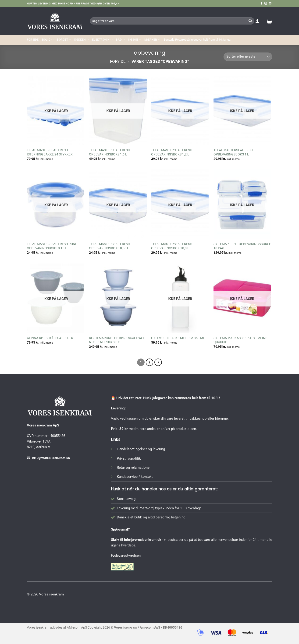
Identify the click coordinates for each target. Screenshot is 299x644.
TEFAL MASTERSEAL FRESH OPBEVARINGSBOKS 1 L (234, 152)
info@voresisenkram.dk (143, 540)
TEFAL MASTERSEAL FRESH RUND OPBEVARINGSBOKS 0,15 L (52, 246)
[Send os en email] (270, 4)
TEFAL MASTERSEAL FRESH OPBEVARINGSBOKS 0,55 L (110, 246)
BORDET (64, 40)
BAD (120, 40)
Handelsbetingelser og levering (141, 449)
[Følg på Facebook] (262, 4)
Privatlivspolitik (129, 458)
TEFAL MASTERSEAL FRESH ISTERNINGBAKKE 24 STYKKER (50, 152)
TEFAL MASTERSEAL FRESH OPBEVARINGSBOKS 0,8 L (172, 246)
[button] (257, 21)
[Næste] (158, 362)
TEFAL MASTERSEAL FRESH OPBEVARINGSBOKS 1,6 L (110, 152)
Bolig (48, 40)
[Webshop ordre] (248, 57)
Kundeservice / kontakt (135, 477)
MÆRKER (152, 40)
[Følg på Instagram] (266, 4)
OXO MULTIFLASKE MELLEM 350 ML (178, 338)
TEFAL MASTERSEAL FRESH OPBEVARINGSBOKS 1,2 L (172, 152)
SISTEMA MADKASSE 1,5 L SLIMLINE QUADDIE (240, 340)
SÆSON (135, 40)
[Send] (250, 21)
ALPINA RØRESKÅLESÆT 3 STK (50, 338)
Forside (33, 40)
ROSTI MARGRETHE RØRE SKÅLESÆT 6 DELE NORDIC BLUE (117, 340)
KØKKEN (82, 40)
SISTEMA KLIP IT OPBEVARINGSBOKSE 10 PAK (242, 246)
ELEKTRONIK (102, 40)
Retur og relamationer (134, 468)
